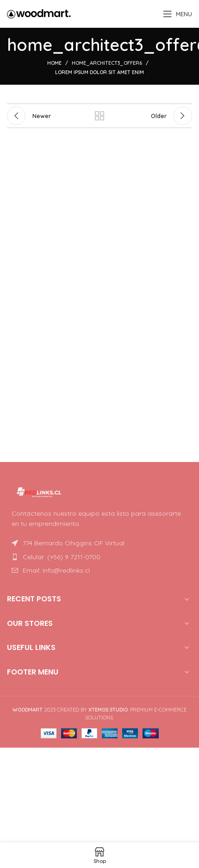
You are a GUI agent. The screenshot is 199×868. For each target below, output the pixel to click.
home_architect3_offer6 (107, 63)
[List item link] (99, 557)
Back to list (99, 116)
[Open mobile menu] (177, 14)
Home (54, 63)
